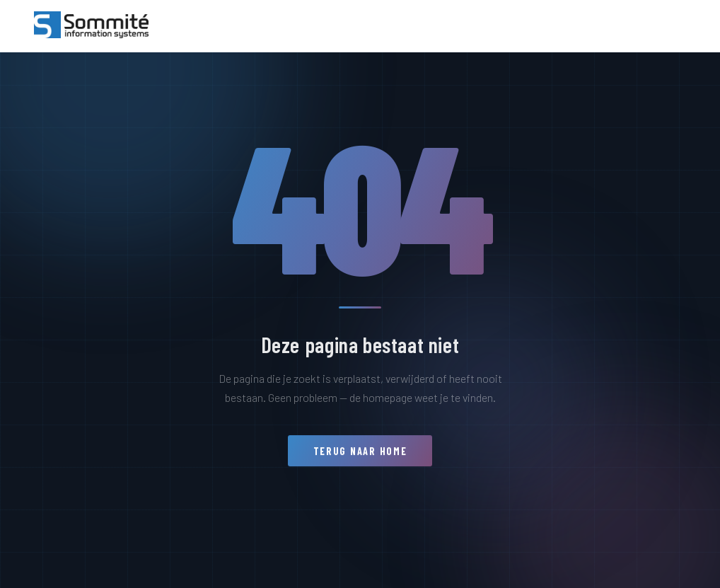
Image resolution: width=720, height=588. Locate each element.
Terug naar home (360, 456)
